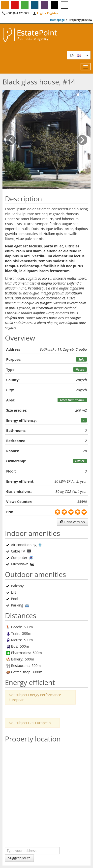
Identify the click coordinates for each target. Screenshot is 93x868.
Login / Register (45, 13)
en (76, 55)
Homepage (57, 20)
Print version (72, 522)
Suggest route (19, 858)
